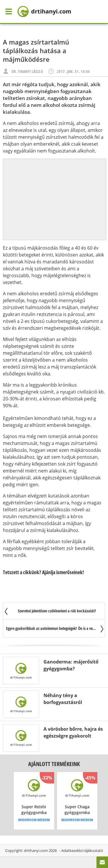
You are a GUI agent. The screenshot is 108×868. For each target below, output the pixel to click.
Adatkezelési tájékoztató (82, 850)
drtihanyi (44, 11)
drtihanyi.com (36, 850)
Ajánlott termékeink (54, 764)
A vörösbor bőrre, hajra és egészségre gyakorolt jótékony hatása (73, 736)
